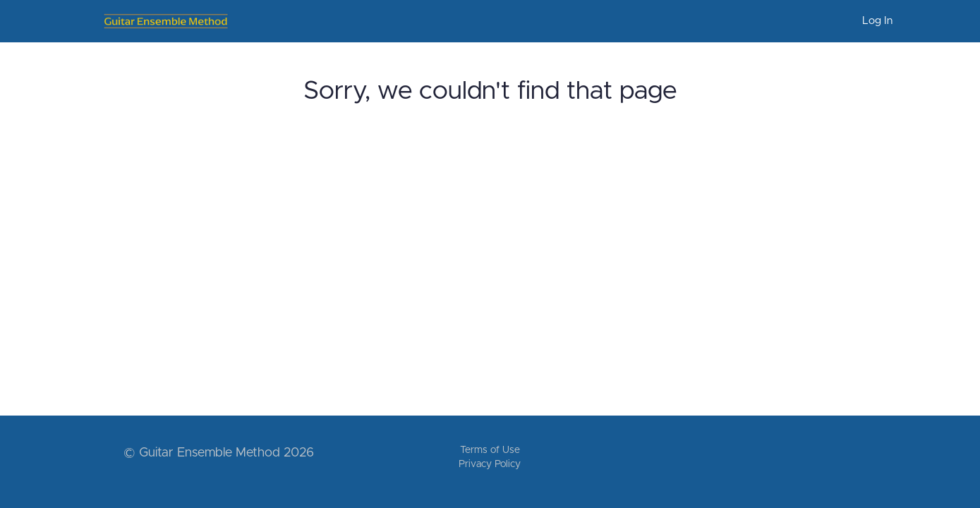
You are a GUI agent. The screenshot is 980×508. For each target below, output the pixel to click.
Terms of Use (490, 450)
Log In (877, 21)
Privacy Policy (490, 464)
